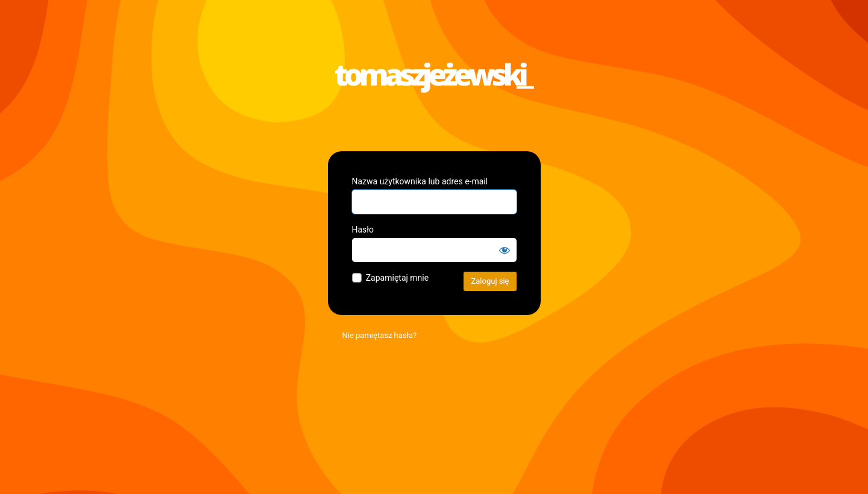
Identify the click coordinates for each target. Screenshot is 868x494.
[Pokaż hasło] (505, 250)
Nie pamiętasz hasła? (380, 335)
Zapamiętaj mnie (397, 278)
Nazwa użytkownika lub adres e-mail (420, 181)
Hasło (363, 230)
